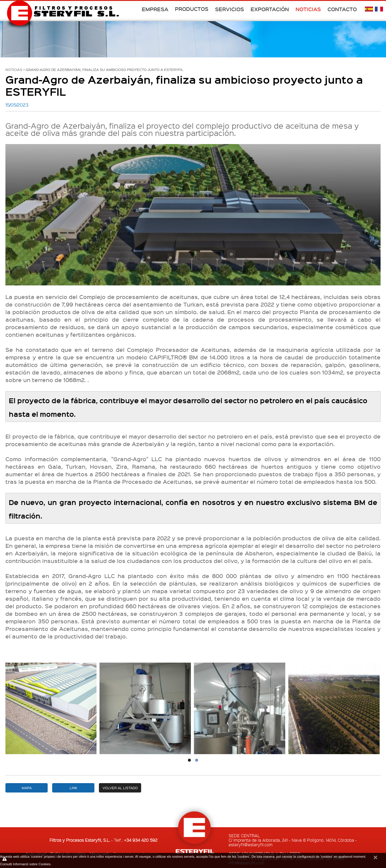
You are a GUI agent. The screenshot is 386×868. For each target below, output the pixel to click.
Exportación (270, 9)
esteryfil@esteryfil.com (251, 844)
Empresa (155, 9)
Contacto (342, 9)
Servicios (229, 9)
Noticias (308, 9)
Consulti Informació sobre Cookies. (26, 864)
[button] (189, 760)
